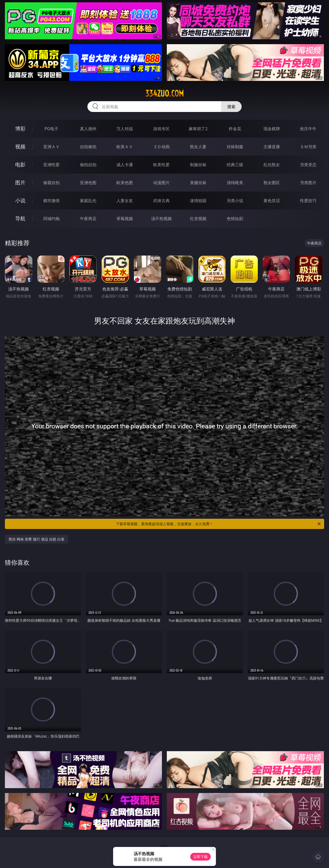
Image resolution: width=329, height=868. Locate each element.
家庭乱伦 (88, 201)
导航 (20, 218)
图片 (20, 182)
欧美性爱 (161, 165)
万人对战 (125, 129)
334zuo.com (164, 93)
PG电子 (51, 129)
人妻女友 (125, 201)
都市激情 (51, 201)
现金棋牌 (272, 129)
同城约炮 (51, 219)
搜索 (231, 107)
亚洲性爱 (51, 165)
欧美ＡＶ (125, 147)
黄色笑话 (272, 201)
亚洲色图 (88, 183)
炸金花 (235, 129)
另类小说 (235, 201)
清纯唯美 (235, 183)
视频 (20, 147)
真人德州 (88, 129)
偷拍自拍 (88, 165)
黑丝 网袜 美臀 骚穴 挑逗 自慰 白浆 (36, 539)
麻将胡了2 (198, 129)
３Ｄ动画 (161, 147)
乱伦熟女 (272, 165)
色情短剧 (235, 219)
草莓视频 (125, 219)
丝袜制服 (235, 147)
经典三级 (235, 165)
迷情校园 (198, 201)
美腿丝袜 (198, 183)
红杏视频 (198, 219)
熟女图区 (272, 183)
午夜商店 (88, 219)
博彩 (20, 129)
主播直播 (272, 147)
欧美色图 (125, 183)
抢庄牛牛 (308, 129)
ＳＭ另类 (308, 147)
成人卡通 (125, 165)
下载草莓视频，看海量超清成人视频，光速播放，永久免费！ (219, 524)
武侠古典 (161, 201)
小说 (20, 200)
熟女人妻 (198, 147)
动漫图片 (161, 183)
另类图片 (308, 183)
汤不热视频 (161, 219)
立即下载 (200, 857)
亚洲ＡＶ (51, 147)
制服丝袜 (198, 165)
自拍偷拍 (88, 147)
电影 (20, 164)
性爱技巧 (308, 201)
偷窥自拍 (51, 183)
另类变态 (308, 165)
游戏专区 (161, 129)
